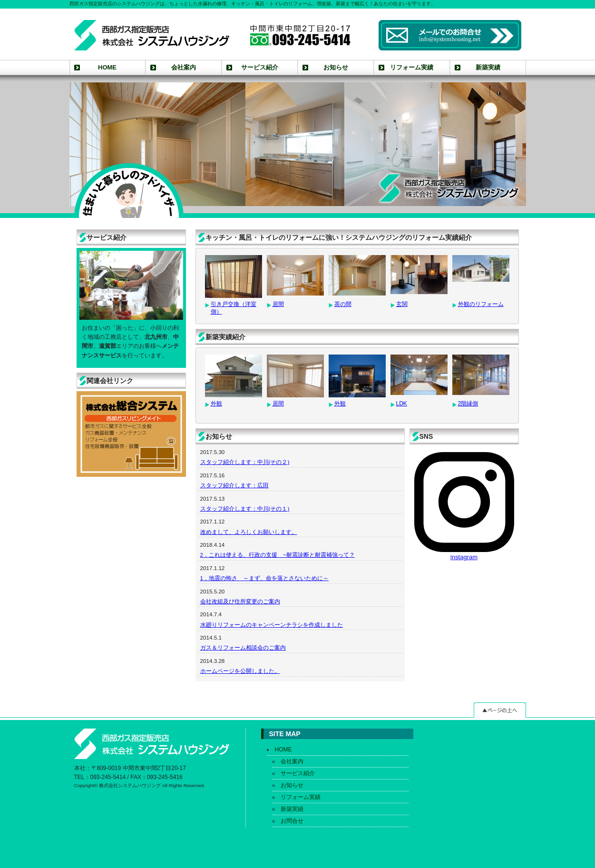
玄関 (402, 304)
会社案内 (184, 67)
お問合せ (292, 821)
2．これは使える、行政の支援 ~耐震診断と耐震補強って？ (278, 555)
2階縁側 (468, 404)
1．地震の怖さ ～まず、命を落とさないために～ (264, 578)
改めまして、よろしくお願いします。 (249, 532)
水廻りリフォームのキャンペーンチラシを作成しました (272, 625)
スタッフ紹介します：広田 (234, 485)
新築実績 (488, 67)
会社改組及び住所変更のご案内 (240, 601)
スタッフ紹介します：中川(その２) (245, 462)
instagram (464, 506)
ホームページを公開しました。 (240, 671)
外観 (216, 404)
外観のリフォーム (481, 304)
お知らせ (336, 67)
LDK (402, 404)
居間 (278, 304)
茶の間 (343, 304)
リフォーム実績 (412, 67)
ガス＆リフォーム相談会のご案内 (243, 647)
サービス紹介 (260, 67)
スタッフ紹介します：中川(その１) (245, 508)
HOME (107, 67)
